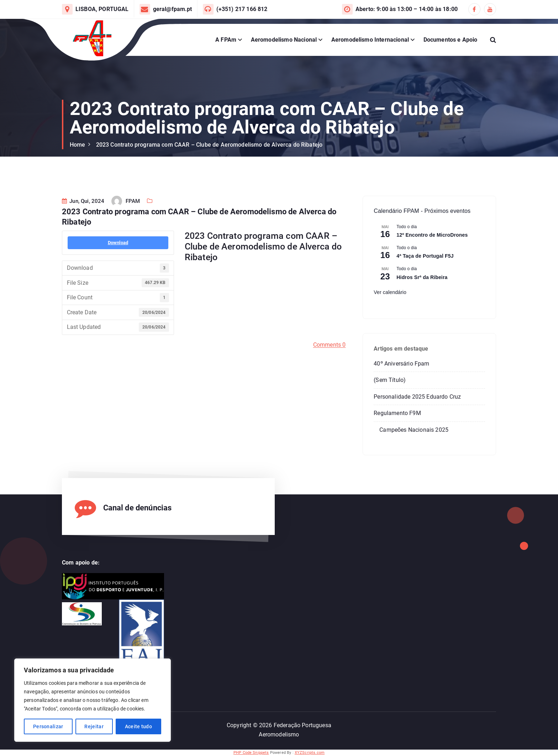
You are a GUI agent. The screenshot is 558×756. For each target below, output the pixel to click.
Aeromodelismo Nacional (284, 40)
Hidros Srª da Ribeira (422, 277)
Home (78, 145)
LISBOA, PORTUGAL (102, 9)
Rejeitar (94, 726)
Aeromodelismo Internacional (370, 40)
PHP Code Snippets (251, 753)
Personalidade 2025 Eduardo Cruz (417, 397)
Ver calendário (390, 292)
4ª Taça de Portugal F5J (425, 256)
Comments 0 (330, 362)
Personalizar (48, 726)
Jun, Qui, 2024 (83, 219)
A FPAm (226, 40)
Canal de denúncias (138, 508)
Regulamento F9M (397, 413)
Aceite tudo (138, 726)
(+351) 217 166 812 (242, 9)
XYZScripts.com (310, 753)
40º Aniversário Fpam (401, 364)
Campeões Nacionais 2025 (414, 430)
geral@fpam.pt (173, 9)
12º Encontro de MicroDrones (432, 235)
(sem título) (390, 380)
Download (118, 260)
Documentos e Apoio (451, 40)
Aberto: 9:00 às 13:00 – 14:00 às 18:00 (407, 9)
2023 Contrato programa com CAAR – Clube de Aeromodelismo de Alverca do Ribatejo (209, 145)
